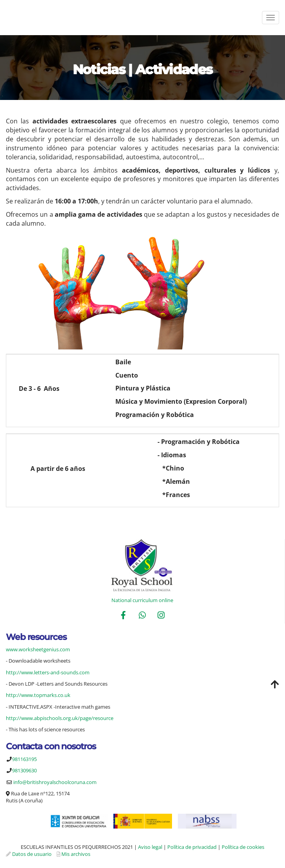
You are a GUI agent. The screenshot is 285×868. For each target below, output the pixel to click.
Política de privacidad (192, 847)
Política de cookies (243, 847)
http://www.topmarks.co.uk (38, 695)
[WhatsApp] (142, 616)
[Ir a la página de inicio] (4, 18)
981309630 (24, 770)
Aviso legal (150, 847)
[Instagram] (161, 616)
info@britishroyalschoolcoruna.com (55, 782)
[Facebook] (124, 616)
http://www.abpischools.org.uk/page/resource (60, 718)
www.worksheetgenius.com (38, 649)
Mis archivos (76, 854)
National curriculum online (142, 600)
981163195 (24, 759)
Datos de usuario (32, 854)
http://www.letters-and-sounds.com (48, 672)
